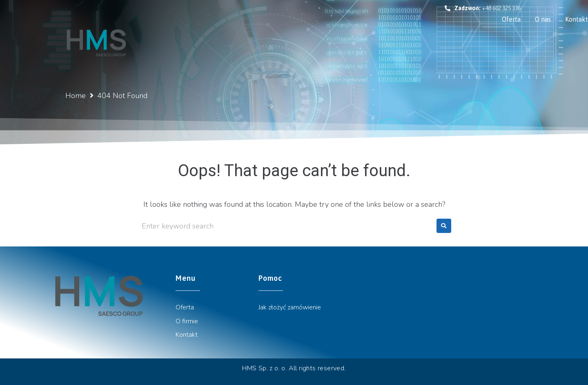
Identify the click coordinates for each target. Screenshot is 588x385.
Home (76, 96)
